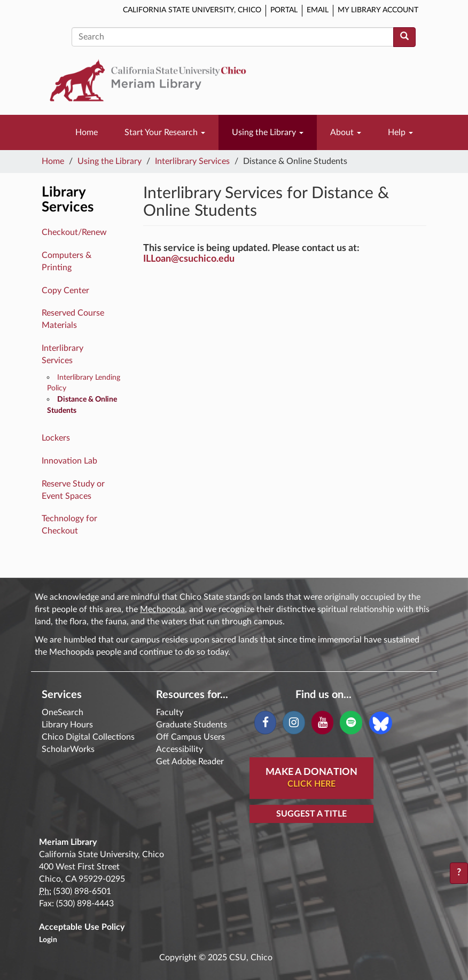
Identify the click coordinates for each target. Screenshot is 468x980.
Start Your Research (165, 132)
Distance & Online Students (82, 405)
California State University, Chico (192, 10)
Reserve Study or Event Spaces (73, 490)
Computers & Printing (67, 261)
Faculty (170, 712)
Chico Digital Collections (88, 737)
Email (318, 10)
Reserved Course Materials (73, 319)
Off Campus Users (190, 737)
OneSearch (63, 712)
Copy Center (65, 291)
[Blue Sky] (381, 722)
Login (48, 940)
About (346, 132)
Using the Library (268, 132)
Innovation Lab (69, 461)
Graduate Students (192, 725)
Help (400, 132)
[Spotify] (351, 723)
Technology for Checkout (69, 525)
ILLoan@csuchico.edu (189, 259)
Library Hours (67, 725)
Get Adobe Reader (190, 762)
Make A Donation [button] (311, 779)
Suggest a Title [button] (311, 814)
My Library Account (378, 10)
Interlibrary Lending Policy (84, 383)
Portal (284, 10)
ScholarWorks (68, 749)
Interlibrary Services (192, 161)
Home (87, 132)
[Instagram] (294, 723)
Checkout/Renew (74, 232)
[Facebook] (265, 723)
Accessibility (180, 749)
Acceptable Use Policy (82, 927)
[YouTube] (322, 723)
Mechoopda (162, 609)
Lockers (56, 438)
